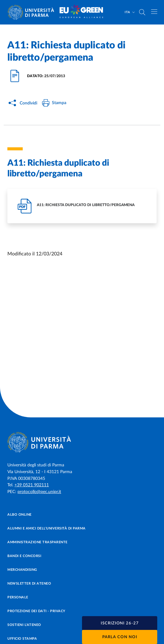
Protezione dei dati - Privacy (36, 611)
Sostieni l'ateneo (24, 625)
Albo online (20, 515)
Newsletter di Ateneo (29, 584)
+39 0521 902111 (32, 485)
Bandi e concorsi (24, 556)
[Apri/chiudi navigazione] (154, 12)
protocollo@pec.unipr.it (39, 492)
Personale (18, 597)
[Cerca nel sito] (142, 12)
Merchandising (22, 570)
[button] (120, 623)
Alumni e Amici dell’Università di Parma (47, 528)
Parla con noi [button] (120, 637)
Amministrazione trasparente (37, 542)
